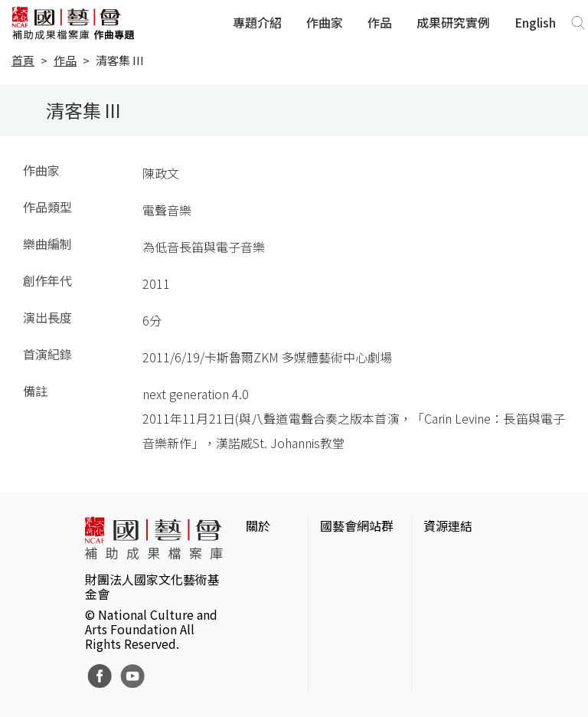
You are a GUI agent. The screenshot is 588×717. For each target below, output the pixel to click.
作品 (380, 22)
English (535, 22)
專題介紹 (257, 22)
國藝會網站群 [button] (357, 525)
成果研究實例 (453, 22)
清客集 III (120, 60)
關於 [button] (258, 525)
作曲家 (325, 22)
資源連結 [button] (448, 525)
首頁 (23, 60)
